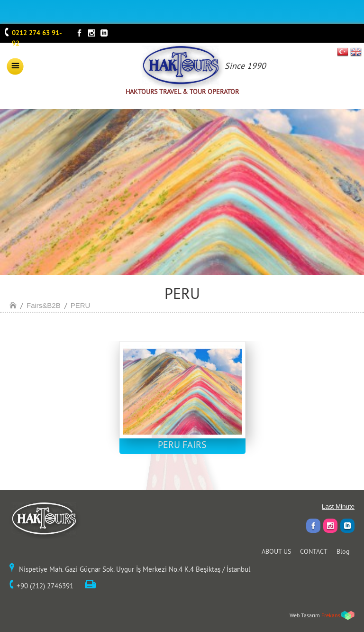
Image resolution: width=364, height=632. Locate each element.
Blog (343, 551)
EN (356, 52)
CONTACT (314, 551)
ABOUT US (276, 551)
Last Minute (338, 507)
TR (343, 52)
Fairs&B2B (44, 305)
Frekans (331, 615)
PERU (81, 305)
